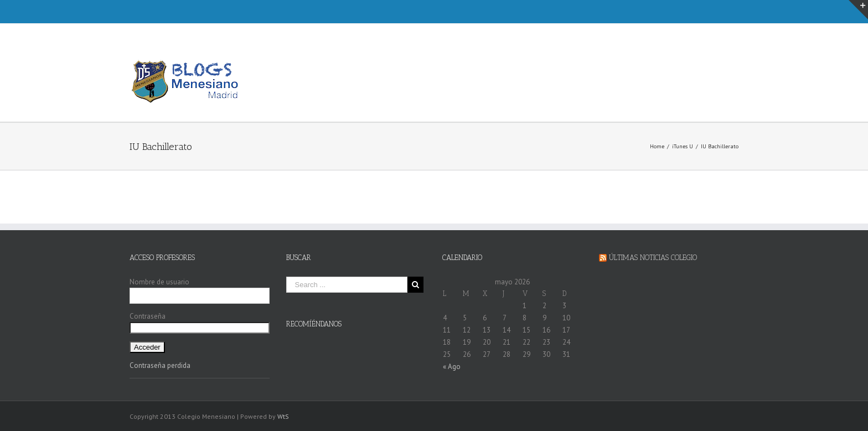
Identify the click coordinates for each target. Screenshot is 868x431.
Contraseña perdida (160, 365)
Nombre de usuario (159, 282)
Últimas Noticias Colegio (653, 258)
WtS (283, 416)
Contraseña (148, 316)
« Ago (452, 367)
